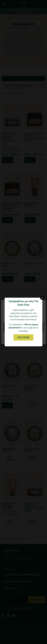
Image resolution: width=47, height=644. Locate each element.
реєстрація (23, 337)
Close (42, 298)
